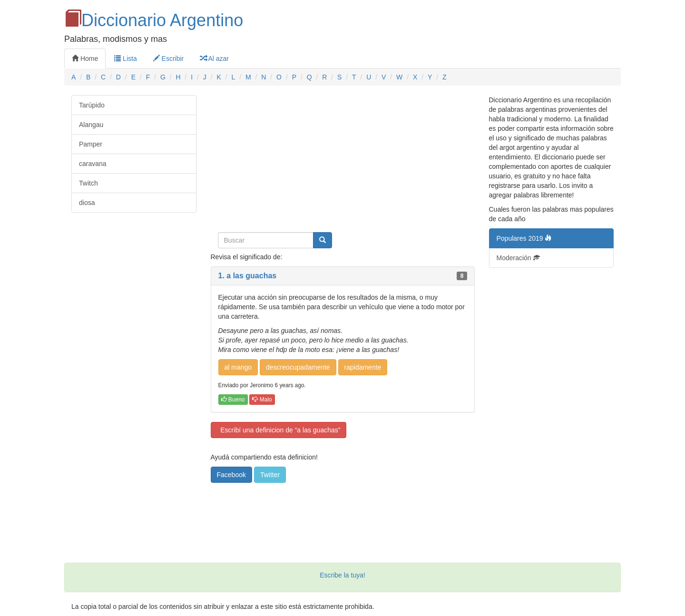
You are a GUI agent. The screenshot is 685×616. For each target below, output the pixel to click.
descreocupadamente (298, 367)
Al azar (214, 59)
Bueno (233, 400)
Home (85, 59)
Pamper (91, 144)
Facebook (231, 475)
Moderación (518, 258)
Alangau (91, 125)
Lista (125, 59)
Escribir (169, 59)
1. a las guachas (248, 276)
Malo (262, 400)
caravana (93, 164)
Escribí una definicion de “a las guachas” (279, 430)
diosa (87, 203)
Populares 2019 (524, 238)
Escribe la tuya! (342, 575)
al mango (238, 367)
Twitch (88, 183)
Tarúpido (92, 105)
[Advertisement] (343, 162)
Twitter (270, 475)
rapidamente (363, 367)
